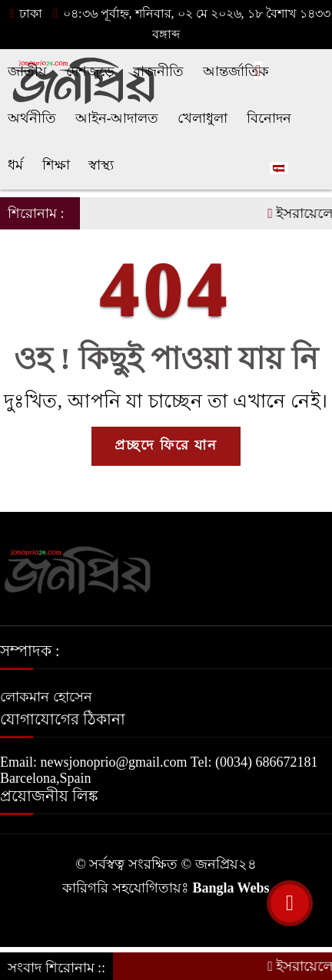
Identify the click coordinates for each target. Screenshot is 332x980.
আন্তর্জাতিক (236, 71)
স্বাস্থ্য (101, 165)
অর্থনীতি (32, 118)
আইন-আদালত (117, 118)
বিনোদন (269, 118)
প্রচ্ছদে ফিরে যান (166, 445)
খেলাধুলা (203, 118)
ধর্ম (15, 165)
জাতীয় (27, 71)
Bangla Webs (231, 888)
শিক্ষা (56, 165)
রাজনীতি (158, 71)
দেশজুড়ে (90, 71)
